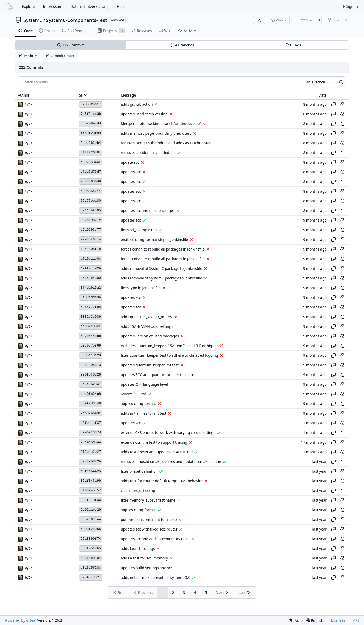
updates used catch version (144, 114)
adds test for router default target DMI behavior (162, 481)
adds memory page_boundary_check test (156, 133)
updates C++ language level (144, 384)
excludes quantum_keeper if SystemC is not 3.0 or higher (169, 346)
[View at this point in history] (342, 104)
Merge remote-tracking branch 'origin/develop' (161, 124)
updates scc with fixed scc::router (149, 529)
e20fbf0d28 (91, 375)
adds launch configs (138, 548)
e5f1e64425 (91, 471)
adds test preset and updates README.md (157, 452)
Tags (293, 45)
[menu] (296, 620)
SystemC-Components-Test (77, 20)
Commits (71, 45)
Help (121, 6)
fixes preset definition (139, 471)
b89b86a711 (91, 191)
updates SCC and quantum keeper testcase (157, 375)
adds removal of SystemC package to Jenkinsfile (161, 268)
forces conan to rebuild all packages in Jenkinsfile (163, 249)
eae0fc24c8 (91, 394)
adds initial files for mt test (144, 413)
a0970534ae (91, 162)
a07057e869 (91, 346)
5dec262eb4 (91, 143)
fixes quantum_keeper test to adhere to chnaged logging (169, 355)
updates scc (131, 172)
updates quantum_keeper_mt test (150, 365)
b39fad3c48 (91, 404)
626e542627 (91, 577)
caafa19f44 (91, 500)
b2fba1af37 (91, 423)
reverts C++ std (134, 394)
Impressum (53, 6)
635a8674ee (91, 519)
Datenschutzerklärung (89, 6)
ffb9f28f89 (91, 133)
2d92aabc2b (91, 510)
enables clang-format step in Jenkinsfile (154, 239)
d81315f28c (91, 568)
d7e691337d (91, 433)
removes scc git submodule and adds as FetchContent (167, 143)
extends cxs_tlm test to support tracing (154, 442)
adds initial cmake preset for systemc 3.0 (155, 577)
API (356, 620)
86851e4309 (91, 278)
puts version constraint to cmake (149, 519)
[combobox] (320, 82)
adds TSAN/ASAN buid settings (147, 326)
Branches (182, 45)
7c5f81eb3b (91, 114)
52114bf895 (91, 210)
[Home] (10, 7)
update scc (130, 162)
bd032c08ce (91, 326)
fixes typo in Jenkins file (141, 288)
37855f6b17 (91, 104)
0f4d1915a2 (91, 288)
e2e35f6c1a (91, 239)
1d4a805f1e (91, 249)
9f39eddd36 (91, 297)
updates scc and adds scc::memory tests (155, 539)
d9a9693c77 (91, 230)
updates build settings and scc (147, 568)
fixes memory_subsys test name (148, 500)
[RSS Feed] (259, 20)
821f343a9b (91, 481)
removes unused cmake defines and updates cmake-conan (171, 462)
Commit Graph (60, 56)
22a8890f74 (91, 539)
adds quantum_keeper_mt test (147, 317)
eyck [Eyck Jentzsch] (29, 104)
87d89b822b (91, 462)
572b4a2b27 (91, 452)
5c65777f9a (91, 307)
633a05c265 (91, 548)
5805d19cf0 (91, 355)
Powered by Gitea (20, 620)
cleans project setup (138, 490)
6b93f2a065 (91, 529)
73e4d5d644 (91, 442)
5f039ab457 (91, 490)
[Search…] (341, 82)
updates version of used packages (150, 336)
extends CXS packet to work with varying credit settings (168, 433)
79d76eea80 (91, 201)
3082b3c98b (91, 317)
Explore (28, 6)
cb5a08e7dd (91, 124)
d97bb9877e (91, 220)
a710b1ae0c (91, 259)
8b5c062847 (91, 384)
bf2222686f (91, 153)
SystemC (33, 20)
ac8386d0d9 (91, 181)
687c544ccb (91, 336)
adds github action (137, 104)
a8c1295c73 (91, 365)
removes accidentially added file (148, 153)
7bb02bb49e (91, 413)
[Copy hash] (333, 104)
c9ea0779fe (91, 268)
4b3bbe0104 (91, 558)
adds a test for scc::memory (144, 558)
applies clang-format (138, 404)
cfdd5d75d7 (91, 172)
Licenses (338, 620)
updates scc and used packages (148, 210)
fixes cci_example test (139, 230)
